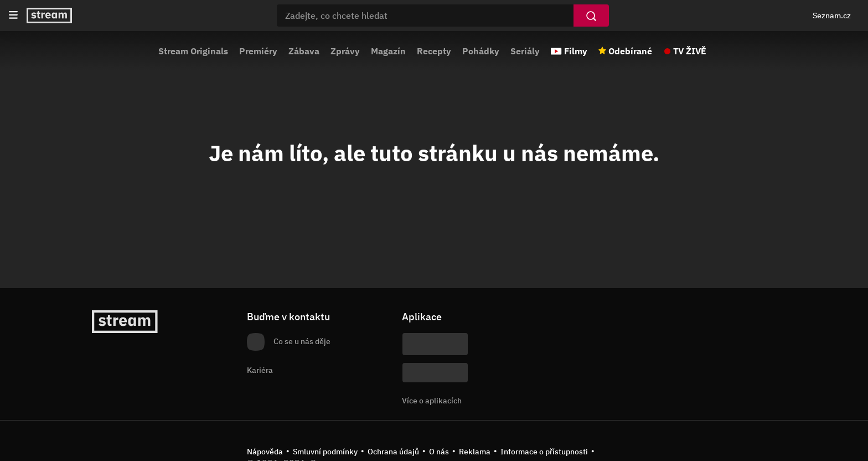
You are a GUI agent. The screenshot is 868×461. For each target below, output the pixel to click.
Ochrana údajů (393, 452)
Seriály (525, 51)
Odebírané (630, 51)
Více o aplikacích (432, 401)
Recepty (434, 51)
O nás (439, 452)
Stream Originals (193, 51)
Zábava (304, 51)
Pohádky (481, 51)
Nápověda (265, 452)
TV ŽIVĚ (690, 51)
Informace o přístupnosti (544, 452)
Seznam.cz (832, 16)
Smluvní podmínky (325, 452)
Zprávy (345, 51)
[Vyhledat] (591, 16)
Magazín (388, 51)
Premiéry (258, 51)
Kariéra (260, 370)
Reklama (475, 452)
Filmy (576, 51)
